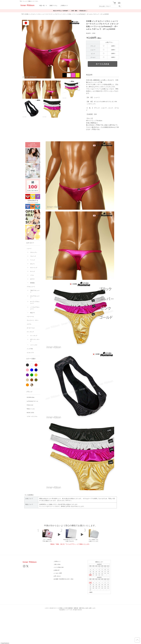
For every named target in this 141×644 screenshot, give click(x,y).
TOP (23, 14)
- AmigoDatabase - (5, 643)
